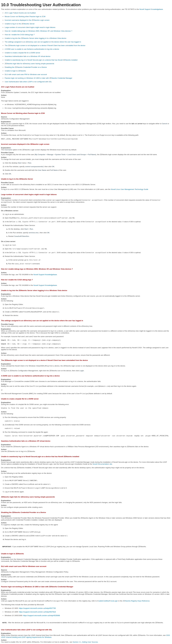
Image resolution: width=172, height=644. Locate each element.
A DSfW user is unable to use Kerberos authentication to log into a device (32, 49)
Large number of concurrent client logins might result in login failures (30, 27)
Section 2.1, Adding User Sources (85, 642)
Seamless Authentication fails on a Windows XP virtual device (28, 56)
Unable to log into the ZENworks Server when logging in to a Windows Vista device (35, 38)
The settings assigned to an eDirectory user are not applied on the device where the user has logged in (43, 42)
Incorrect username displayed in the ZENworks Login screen (27, 20)
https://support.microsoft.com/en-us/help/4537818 (37, 612)
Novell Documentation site (102, 464)
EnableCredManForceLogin (108, 601)
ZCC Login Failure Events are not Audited (20, 13)
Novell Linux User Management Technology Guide (129, 189)
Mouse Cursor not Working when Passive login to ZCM (25, 16)
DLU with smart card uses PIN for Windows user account (26, 74)
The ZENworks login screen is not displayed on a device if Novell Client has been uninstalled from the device (45, 45)
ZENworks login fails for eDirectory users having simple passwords (29, 64)
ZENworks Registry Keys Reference (136, 601)
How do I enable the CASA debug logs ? (20, 35)
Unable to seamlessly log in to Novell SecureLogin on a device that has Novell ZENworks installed (41, 60)
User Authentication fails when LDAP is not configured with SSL (28, 82)
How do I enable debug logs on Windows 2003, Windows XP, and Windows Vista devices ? (38, 31)
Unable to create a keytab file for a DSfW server (22, 53)
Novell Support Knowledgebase (151, 9)
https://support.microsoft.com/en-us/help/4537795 (37, 608)
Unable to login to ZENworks (15, 71)
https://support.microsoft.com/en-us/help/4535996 (41, 615)
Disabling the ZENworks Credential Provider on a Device (26, 67)
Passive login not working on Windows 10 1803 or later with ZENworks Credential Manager (38, 78)
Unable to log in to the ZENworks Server (20, 24)
